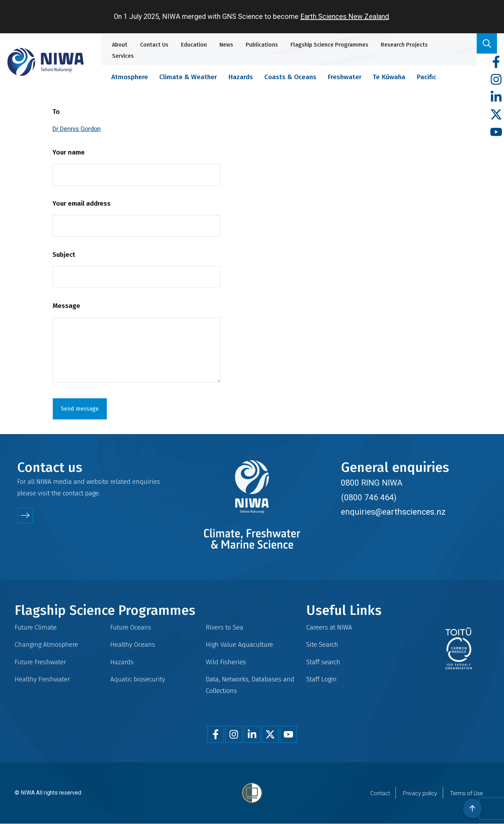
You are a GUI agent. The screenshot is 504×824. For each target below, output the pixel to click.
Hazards (241, 77)
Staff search (323, 662)
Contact (380, 793)
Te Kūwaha (389, 77)
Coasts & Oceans (290, 77)
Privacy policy (420, 793)
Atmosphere (130, 77)
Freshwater (345, 77)
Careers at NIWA (329, 627)
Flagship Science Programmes (329, 45)
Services (123, 56)
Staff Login (321, 679)
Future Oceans (131, 627)
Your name (69, 152)
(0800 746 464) (369, 497)
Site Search (322, 644)
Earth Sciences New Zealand (345, 16)
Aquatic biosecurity (138, 679)
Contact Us (154, 45)
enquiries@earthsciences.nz (393, 512)
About (120, 45)
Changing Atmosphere (46, 644)
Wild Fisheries (226, 662)
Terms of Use (467, 793)
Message (66, 306)
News (226, 45)
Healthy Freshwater (42, 679)
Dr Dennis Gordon (77, 129)
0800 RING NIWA (372, 483)
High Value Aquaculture (239, 644)
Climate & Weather (188, 77)
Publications (262, 45)
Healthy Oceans (133, 644)
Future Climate (36, 627)
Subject (64, 255)
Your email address (82, 203)
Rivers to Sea (225, 627)
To (56, 112)
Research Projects (404, 45)
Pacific (426, 77)
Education (194, 45)
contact (73, 493)
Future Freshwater (40, 662)
